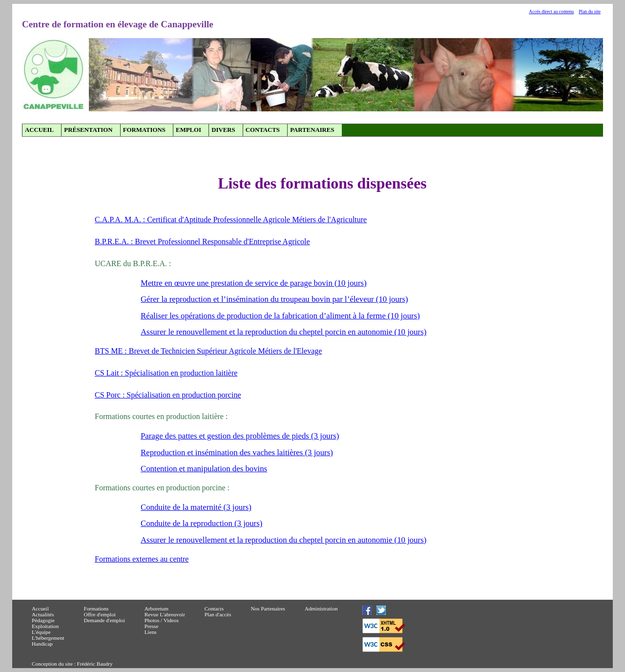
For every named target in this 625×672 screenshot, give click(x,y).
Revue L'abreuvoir (165, 614)
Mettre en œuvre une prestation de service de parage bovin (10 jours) (254, 283)
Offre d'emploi (100, 614)
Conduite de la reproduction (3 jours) (201, 523)
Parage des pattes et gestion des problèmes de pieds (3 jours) (240, 436)
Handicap (42, 644)
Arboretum (156, 609)
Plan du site (590, 11)
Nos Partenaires (268, 609)
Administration (321, 609)
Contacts (263, 130)
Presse (152, 626)
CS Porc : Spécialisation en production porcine (168, 395)
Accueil (39, 130)
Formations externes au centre (142, 559)
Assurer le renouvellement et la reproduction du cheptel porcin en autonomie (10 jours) (283, 332)
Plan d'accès (218, 614)
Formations (144, 130)
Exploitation (45, 626)
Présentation (88, 130)
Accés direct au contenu (551, 11)
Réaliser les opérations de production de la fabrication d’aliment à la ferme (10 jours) (280, 316)
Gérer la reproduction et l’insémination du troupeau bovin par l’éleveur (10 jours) (274, 299)
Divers (223, 130)
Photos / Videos (162, 620)
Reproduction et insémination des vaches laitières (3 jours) (237, 452)
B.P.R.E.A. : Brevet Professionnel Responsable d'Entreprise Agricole (202, 241)
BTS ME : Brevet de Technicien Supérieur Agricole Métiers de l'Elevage (208, 351)
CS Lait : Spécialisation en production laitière (166, 373)
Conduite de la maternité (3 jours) (196, 507)
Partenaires (312, 130)
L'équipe (41, 632)
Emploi (188, 130)
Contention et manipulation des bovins (204, 469)
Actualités (43, 614)
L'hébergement (48, 638)
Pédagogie (43, 620)
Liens (151, 632)
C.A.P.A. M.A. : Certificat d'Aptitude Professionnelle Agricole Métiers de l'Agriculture (231, 220)
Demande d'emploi (104, 620)
